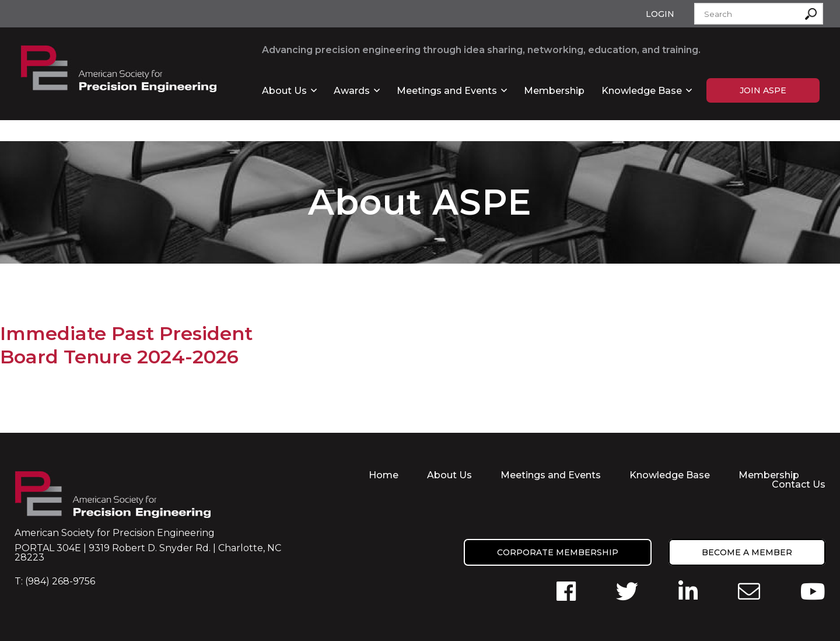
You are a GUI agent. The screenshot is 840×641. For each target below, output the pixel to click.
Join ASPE (763, 90)
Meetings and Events (447, 91)
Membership (554, 91)
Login (660, 14)
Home (384, 475)
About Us (284, 91)
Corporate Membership (558, 552)
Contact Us (799, 484)
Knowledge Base (642, 91)
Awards (352, 91)
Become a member (747, 552)
